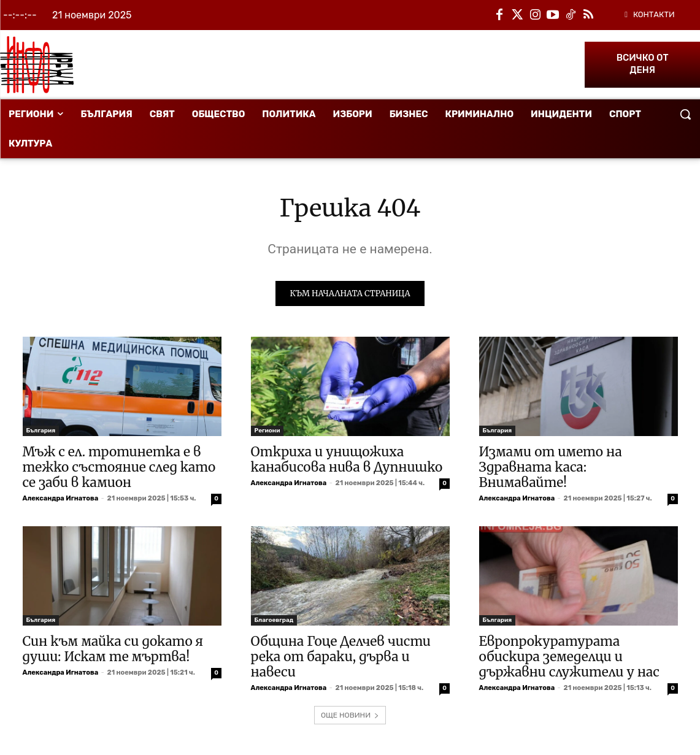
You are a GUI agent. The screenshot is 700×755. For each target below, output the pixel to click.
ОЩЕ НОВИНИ (350, 716)
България (41, 432)
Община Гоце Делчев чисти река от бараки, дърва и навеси (341, 658)
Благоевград (274, 621)
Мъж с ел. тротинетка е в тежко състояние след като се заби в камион (119, 468)
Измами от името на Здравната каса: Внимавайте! (551, 468)
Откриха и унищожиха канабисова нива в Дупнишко (347, 461)
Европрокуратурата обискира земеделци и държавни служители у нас (569, 658)
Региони (267, 432)
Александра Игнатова (61, 500)
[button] (685, 114)
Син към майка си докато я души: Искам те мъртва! (113, 650)
